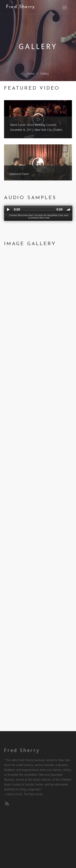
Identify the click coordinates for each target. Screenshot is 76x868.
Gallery (45, 74)
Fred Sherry (20, 7)
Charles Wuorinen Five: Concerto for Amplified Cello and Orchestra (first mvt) (39, 217)
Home (31, 74)
